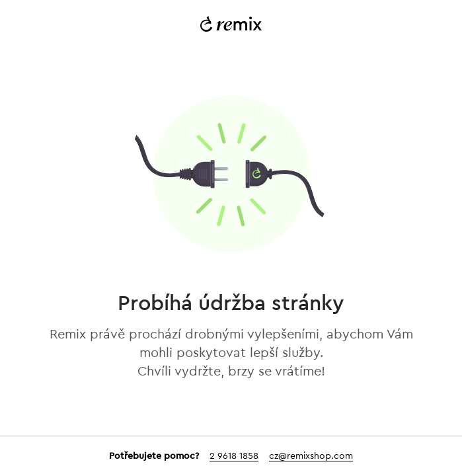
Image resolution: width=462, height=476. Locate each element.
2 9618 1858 (234, 456)
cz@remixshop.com (311, 456)
